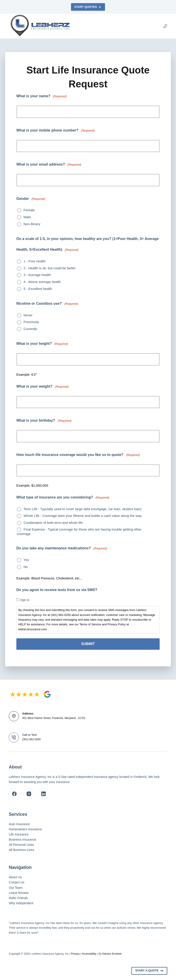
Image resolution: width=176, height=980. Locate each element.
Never (28, 315)
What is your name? (42, 96)
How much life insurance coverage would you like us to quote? (78, 455)
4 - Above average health (42, 282)
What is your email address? (49, 165)
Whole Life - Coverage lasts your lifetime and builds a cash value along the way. (83, 516)
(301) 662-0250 (31, 739)
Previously (31, 322)
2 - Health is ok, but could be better (50, 268)
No (26, 567)
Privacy (75, 954)
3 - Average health (37, 275)
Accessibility (89, 954)
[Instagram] (29, 794)
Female (29, 210)
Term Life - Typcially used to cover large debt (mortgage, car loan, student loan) (83, 509)
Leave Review (19, 893)
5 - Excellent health (38, 289)
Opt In (25, 600)
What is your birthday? (44, 421)
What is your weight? (43, 387)
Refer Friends (18, 898)
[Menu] (165, 26)
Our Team (16, 887)
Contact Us (16, 882)
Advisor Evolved (112, 954)
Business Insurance (22, 840)
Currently (30, 329)
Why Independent (21, 903)
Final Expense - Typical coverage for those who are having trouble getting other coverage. (79, 532)
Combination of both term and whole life (53, 523)
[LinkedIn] (43, 794)
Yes (26, 560)
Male (27, 217)
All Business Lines (21, 850)
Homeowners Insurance (25, 829)
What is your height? (42, 344)
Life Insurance (19, 834)
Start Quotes (88, 7)
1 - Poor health (34, 261)
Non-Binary (32, 224)
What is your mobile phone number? (56, 131)
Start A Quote (149, 971)
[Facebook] (14, 794)
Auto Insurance (19, 824)
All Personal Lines (21, 845)
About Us (15, 877)
